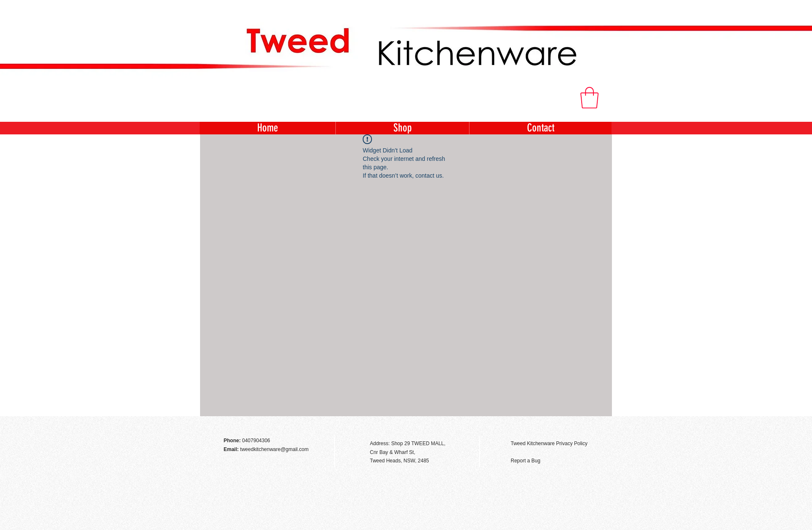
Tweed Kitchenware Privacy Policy (549, 443)
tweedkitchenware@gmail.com (274, 449)
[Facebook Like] (589, 425)
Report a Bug (526, 461)
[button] (589, 98)
